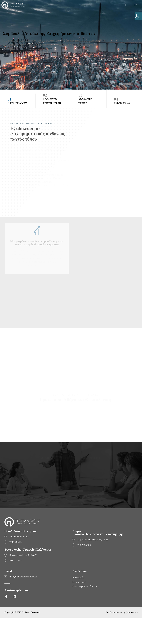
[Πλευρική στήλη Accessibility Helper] (138, 16)
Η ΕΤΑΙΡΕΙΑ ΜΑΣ (18, 100)
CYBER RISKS (124, 100)
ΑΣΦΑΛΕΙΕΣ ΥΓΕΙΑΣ (89, 98)
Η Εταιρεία (79, 578)
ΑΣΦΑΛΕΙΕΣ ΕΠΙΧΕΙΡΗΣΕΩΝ (53, 98)
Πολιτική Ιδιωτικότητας (85, 587)
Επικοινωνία (79, 582)
